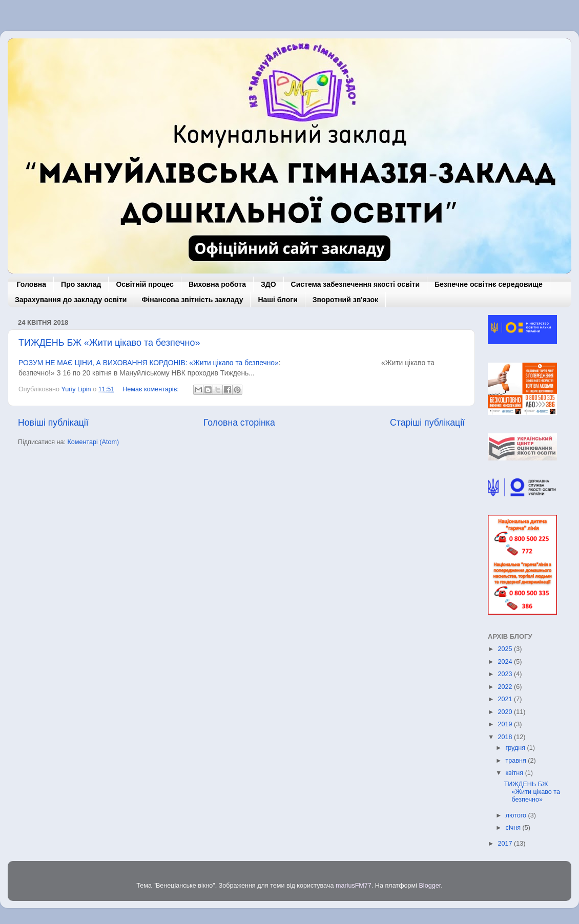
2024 (506, 662)
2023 (506, 674)
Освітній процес (144, 284)
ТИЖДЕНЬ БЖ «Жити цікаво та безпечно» (109, 343)
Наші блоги (277, 300)
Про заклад (81, 284)
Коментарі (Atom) (93, 442)
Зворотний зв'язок (345, 300)
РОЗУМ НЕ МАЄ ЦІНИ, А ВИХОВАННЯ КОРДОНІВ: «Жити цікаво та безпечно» (149, 363)
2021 (506, 699)
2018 (506, 737)
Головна (32, 284)
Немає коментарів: (151, 389)
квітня (515, 773)
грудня (516, 748)
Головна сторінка (239, 423)
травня (517, 761)
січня (514, 828)
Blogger (430, 886)
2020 (506, 712)
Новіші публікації (53, 423)
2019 (506, 724)
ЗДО (268, 284)
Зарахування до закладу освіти (71, 300)
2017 (506, 844)
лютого (517, 815)
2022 (506, 687)
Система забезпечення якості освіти (355, 284)
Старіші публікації (427, 423)
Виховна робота (217, 284)
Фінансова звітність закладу (192, 300)
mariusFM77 (354, 886)
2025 (506, 649)
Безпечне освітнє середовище (489, 284)
